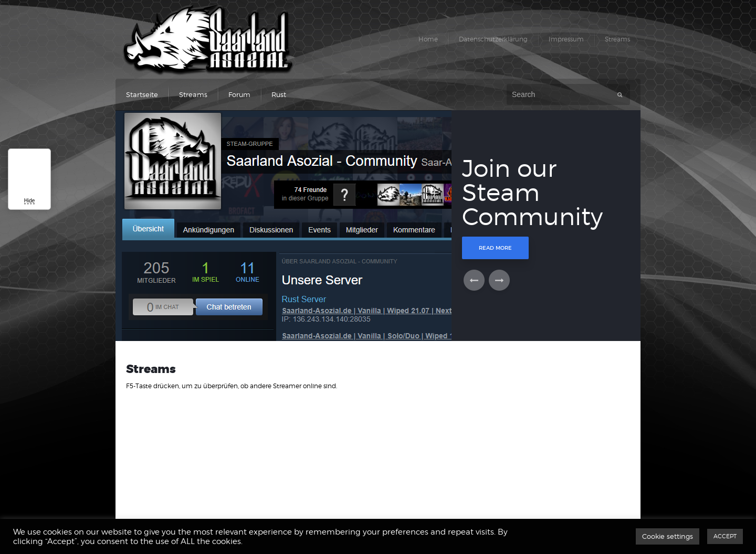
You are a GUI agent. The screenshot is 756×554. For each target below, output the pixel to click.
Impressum (566, 39)
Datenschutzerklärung (493, 39)
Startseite (142, 94)
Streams (617, 39)
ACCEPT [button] (725, 536)
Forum (239, 94)
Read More (495, 248)
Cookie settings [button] (668, 536)
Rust (279, 94)
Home (428, 39)
